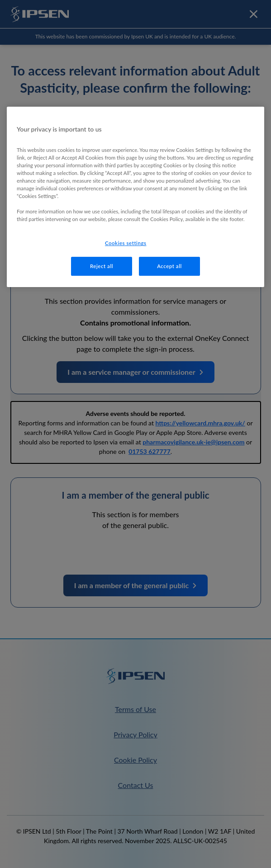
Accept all (169, 266)
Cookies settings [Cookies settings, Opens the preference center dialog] (126, 243)
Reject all (102, 266)
